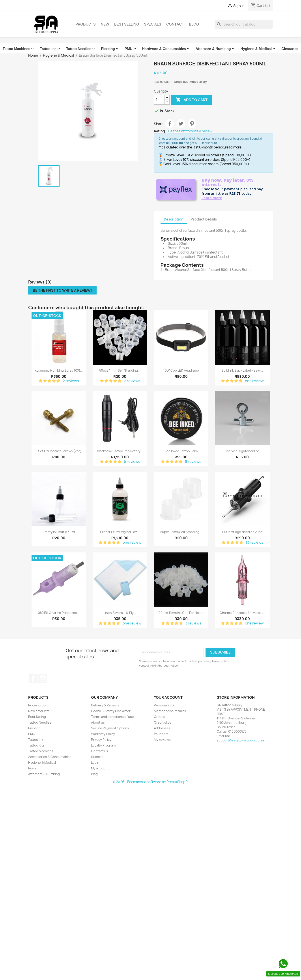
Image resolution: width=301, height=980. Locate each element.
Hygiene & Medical (258, 49)
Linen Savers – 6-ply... (120, 613)
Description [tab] (174, 219)
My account (100, 768)
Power (33, 768)
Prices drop (37, 705)
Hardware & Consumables (166, 49)
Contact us (100, 751)
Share (170, 124)
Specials (153, 24)
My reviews (162, 740)
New (105, 24)
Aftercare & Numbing (215, 49)
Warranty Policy (103, 734)
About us (98, 722)
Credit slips (163, 722)
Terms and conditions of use (112, 717)
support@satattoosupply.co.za (240, 740)
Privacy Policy (101, 740)
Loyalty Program (103, 745)
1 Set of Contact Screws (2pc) (59, 451)
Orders (159, 717)
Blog (194, 24)
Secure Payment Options (110, 728)
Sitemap (97, 757)
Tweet (181, 124)
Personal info (164, 705)
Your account (168, 697)
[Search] (244, 24)
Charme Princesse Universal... (242, 613)
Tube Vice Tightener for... (242, 451)
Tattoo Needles (81, 49)
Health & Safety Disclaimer (111, 711)
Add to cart (192, 100)
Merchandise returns (170, 711)
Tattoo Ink (50, 49)
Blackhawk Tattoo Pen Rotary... (120, 451)
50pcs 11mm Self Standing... (120, 370)
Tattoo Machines (19, 49)
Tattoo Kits (36, 745)
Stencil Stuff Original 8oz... (120, 532)
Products (86, 24)
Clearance (290, 49)
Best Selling (127, 24)
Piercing (110, 49)
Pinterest (192, 124)
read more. (234, 147)
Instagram (43, 678)
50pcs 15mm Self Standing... (181, 532)
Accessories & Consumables (50, 757)
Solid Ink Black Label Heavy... (242, 370)
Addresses (162, 728)
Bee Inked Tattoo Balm (181, 451)
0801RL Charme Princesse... (59, 613)
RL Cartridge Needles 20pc (242, 532)
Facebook (33, 678)
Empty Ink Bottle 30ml (59, 532)
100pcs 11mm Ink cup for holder (181, 613)
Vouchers (161, 734)
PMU (131, 49)
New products (39, 711)
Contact (175, 24)
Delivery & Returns (105, 705)
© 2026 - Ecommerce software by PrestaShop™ (150, 782)
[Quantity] (159, 100)
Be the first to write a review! (191, 131)
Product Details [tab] (204, 219)
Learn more (212, 198)
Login (95, 762)
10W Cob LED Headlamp (181, 370)
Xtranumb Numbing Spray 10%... (59, 370)
